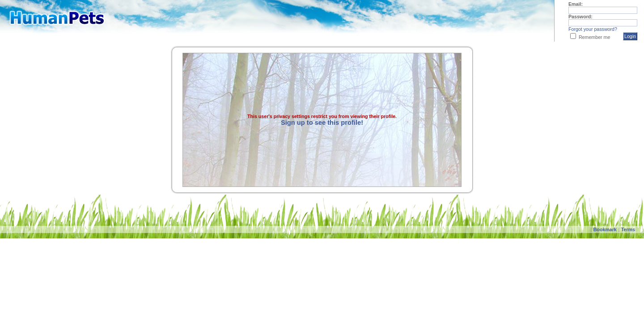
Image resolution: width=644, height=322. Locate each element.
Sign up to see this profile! (322, 123)
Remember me (594, 37)
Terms (628, 229)
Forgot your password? (593, 29)
